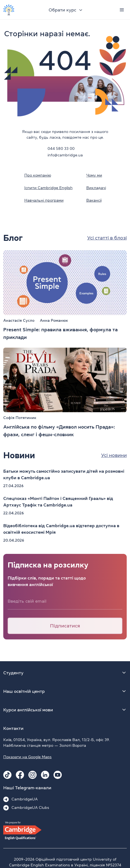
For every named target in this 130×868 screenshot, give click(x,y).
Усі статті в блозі (107, 238)
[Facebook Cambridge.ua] (20, 775)
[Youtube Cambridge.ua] (58, 775)
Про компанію (38, 175)
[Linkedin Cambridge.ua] (45, 775)
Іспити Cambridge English (48, 188)
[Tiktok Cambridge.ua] (7, 775)
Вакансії (94, 200)
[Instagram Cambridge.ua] (32, 775)
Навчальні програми (44, 200)
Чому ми (94, 175)
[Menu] (122, 10)
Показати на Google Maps (27, 757)
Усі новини (114, 455)
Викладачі (96, 188)
